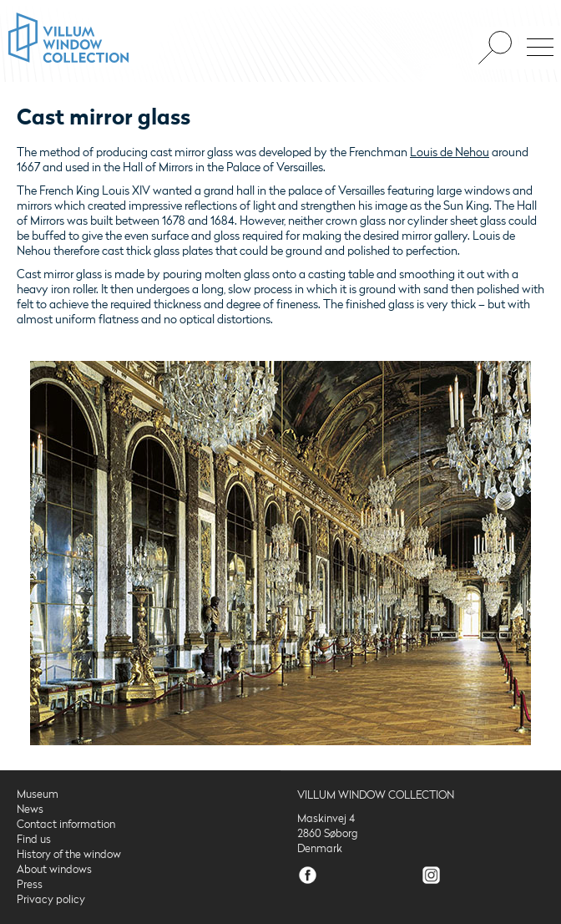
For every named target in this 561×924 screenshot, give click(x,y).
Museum (38, 795)
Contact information (66, 825)
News (30, 810)
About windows (54, 870)
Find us (34, 840)
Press (30, 885)
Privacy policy (51, 900)
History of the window (69, 855)
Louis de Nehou (450, 152)
